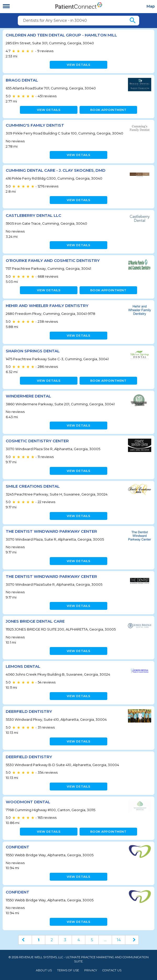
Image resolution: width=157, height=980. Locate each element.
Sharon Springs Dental (33, 351)
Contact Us (112, 970)
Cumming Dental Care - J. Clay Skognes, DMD (56, 170)
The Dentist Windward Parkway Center (51, 531)
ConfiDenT (18, 847)
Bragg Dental (22, 80)
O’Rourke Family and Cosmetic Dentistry (53, 260)
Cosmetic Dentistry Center (37, 441)
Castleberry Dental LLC (33, 215)
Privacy (91, 970)
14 (119, 940)
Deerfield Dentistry (29, 711)
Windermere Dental (28, 396)
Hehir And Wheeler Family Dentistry (47, 306)
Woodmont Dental (28, 802)
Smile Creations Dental (33, 486)
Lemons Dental (23, 666)
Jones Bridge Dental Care (35, 621)
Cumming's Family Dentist (35, 125)
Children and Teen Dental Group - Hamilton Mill (61, 35)
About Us (44, 970)
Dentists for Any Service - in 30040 (55, 20)
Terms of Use (68, 970)
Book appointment (108, 110)
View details (79, 65)
